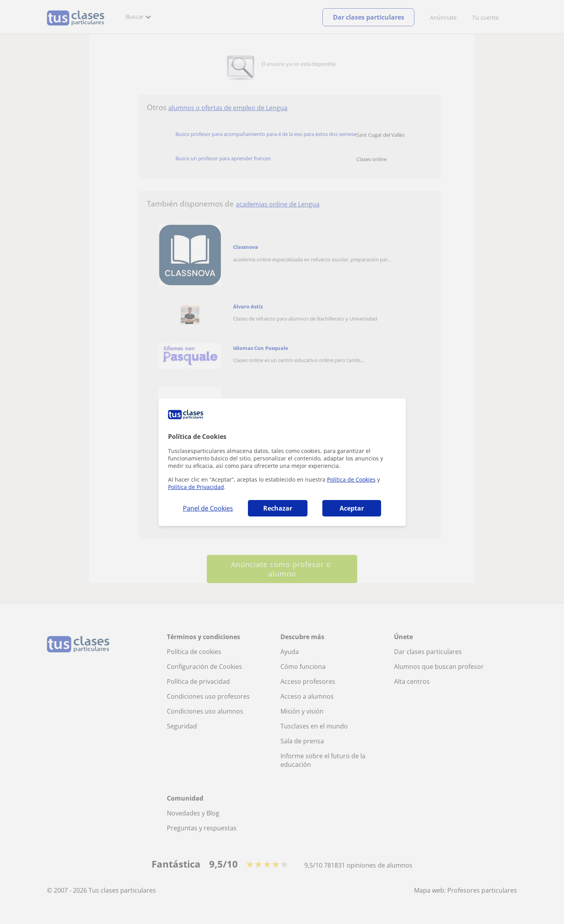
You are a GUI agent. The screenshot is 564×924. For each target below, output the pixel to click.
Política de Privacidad (196, 487)
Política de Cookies (351, 479)
